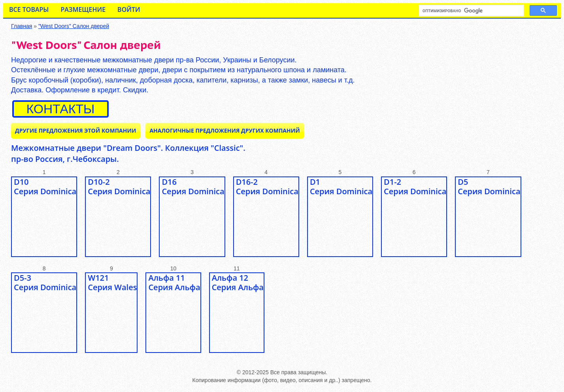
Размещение (83, 9)
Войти (129, 9)
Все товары (29, 9)
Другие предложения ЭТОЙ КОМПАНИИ (76, 130)
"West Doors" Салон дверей (74, 26)
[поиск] (471, 11)
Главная (22, 26)
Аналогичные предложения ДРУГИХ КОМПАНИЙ (224, 130)
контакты (61, 109)
